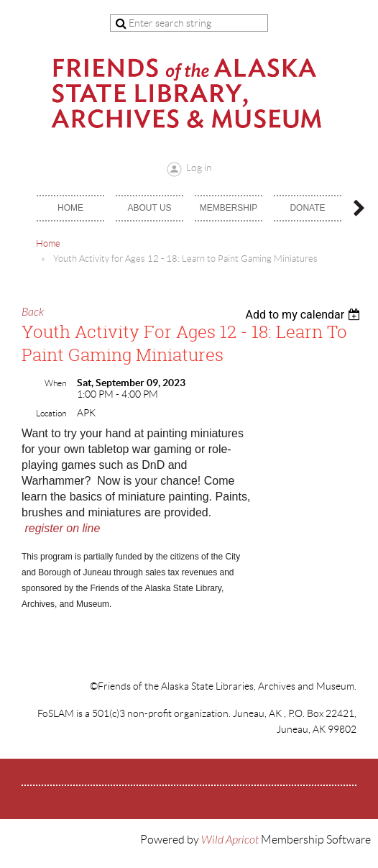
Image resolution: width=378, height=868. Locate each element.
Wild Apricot (230, 840)
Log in (199, 168)
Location (51, 413)
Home (48, 243)
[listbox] (304, 315)
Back (33, 312)
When (55, 383)
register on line (62, 528)
